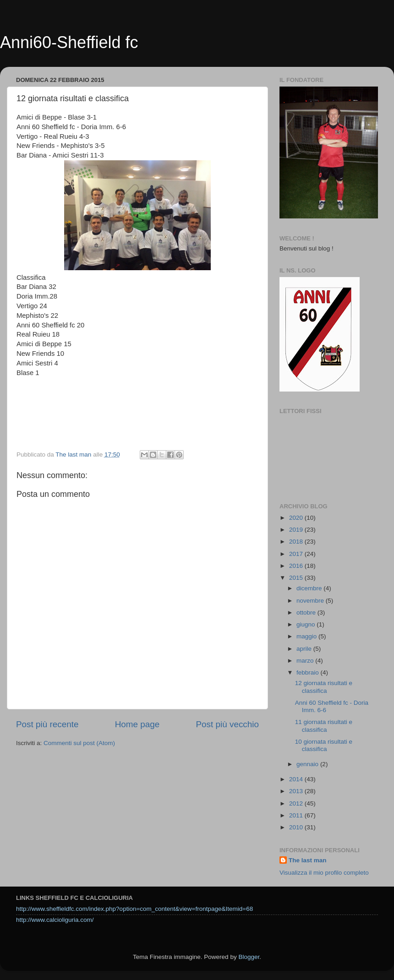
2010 (297, 827)
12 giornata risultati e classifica (324, 687)
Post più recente (47, 724)
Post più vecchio (227, 724)
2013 (297, 791)
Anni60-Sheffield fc (69, 42)
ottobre (307, 612)
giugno (306, 624)
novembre (311, 601)
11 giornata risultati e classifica (324, 726)
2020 (297, 518)
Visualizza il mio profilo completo (324, 873)
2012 (297, 803)
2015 (297, 578)
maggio (307, 636)
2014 (297, 779)
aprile (305, 649)
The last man (308, 860)
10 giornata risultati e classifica (324, 745)
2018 (297, 542)
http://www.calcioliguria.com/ (55, 920)
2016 (297, 566)
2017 (297, 554)
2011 (297, 815)
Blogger (249, 957)
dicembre (310, 588)
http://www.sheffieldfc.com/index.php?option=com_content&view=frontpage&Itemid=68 (134, 909)
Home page (137, 724)
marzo (306, 661)
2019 (297, 530)
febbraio (309, 672)
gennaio (308, 764)
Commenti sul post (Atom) (79, 743)
